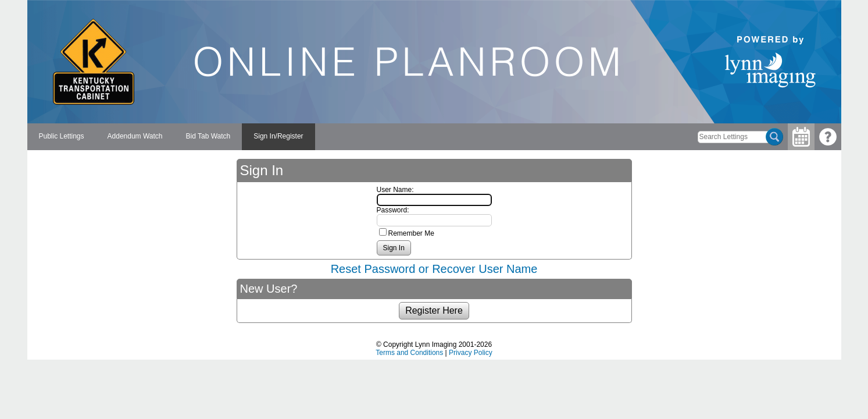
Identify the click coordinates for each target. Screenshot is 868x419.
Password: (393, 210)
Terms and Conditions (409, 353)
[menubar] (171, 137)
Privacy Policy (471, 353)
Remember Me (411, 233)
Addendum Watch (135, 136)
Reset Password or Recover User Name (434, 269)
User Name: (395, 190)
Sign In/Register (278, 136)
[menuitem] (62, 137)
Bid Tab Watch (208, 136)
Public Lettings (62, 136)
